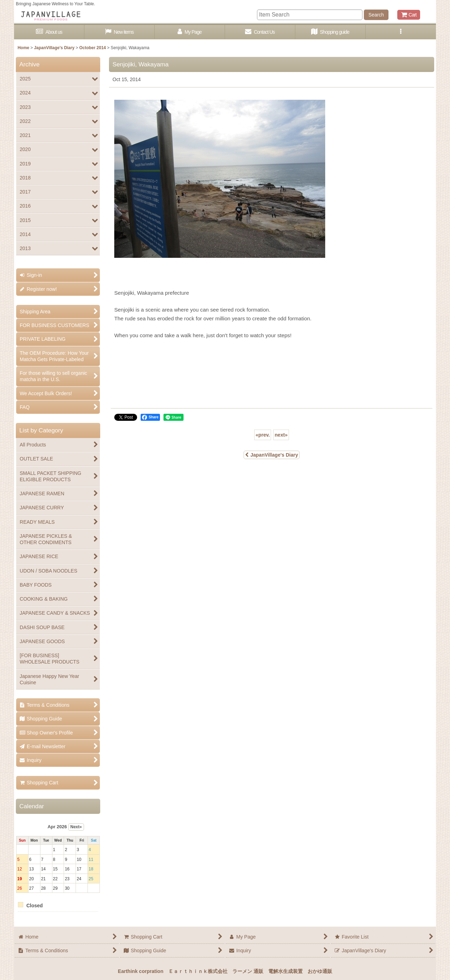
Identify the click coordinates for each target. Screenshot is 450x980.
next (281, 435)
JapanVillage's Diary (272, 455)
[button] (401, 32)
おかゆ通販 (320, 971)
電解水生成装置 (285, 971)
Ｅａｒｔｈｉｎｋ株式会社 (198, 971)
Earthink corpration (140, 971)
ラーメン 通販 (248, 971)
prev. (263, 435)
